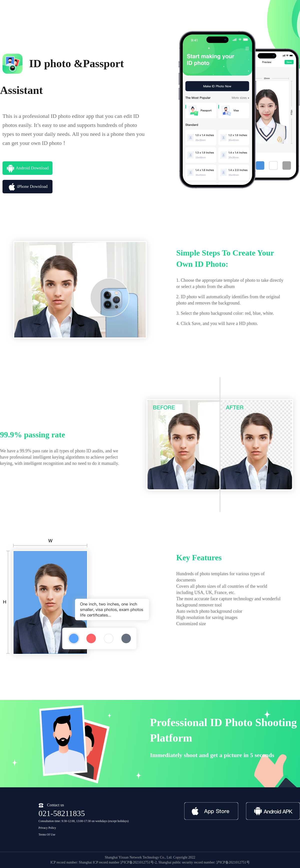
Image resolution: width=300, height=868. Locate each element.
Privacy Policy (47, 828)
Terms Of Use (47, 835)
